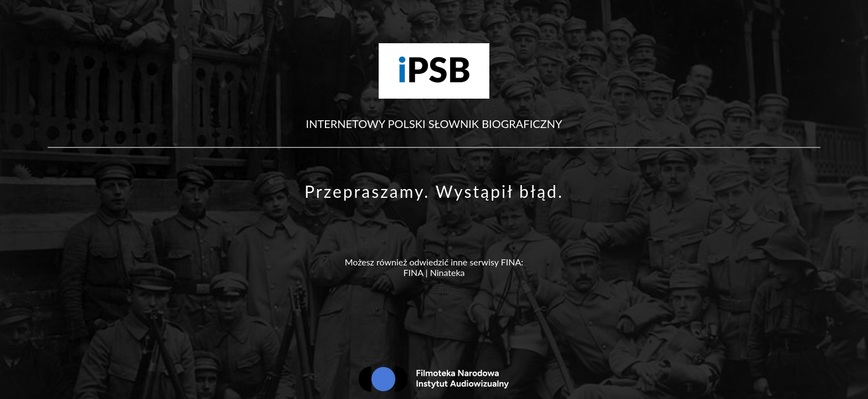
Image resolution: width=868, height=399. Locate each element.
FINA (413, 272)
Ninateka (448, 272)
